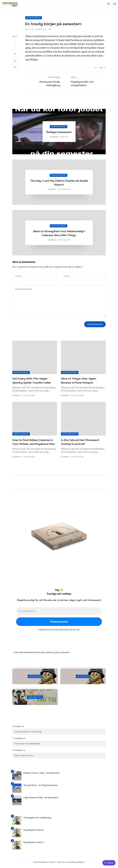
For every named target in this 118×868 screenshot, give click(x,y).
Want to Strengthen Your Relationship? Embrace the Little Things (59, 233)
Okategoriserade (34, 18)
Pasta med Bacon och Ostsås (28, 732)
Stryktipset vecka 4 (33, 842)
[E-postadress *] (59, 611)
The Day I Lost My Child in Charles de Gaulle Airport (59, 183)
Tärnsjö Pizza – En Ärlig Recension (40, 785)
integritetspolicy (64, 630)
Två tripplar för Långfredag (27, 744)
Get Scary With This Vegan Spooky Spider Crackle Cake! (31, 380)
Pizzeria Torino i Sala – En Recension (42, 773)
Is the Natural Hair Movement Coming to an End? (80, 442)
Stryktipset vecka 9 (33, 830)
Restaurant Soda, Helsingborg (50, 83)
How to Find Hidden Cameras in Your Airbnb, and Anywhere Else (33, 442)
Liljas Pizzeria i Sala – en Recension (41, 797)
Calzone (55, 137)
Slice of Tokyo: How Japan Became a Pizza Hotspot (79, 380)
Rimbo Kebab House (24, 755)
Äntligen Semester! (59, 132)
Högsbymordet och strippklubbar (82, 83)
